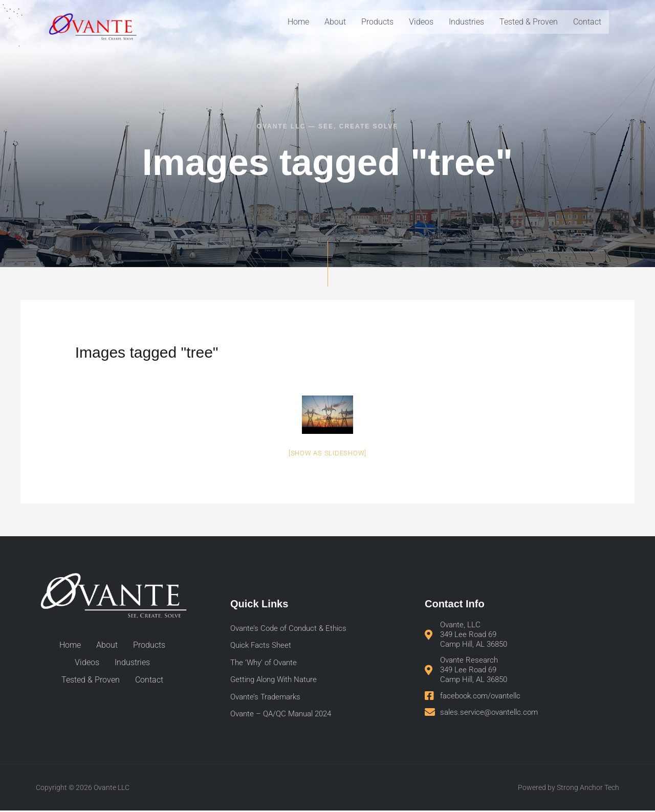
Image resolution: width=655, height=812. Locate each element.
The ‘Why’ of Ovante (266, 663)
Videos (421, 22)
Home (298, 22)
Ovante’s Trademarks (268, 698)
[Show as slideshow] (327, 453)
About (335, 22)
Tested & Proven (529, 22)
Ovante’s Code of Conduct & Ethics (292, 629)
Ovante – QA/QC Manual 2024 (285, 716)
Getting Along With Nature (277, 681)
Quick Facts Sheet (263, 646)
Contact (587, 22)
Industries (466, 22)
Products (377, 22)
